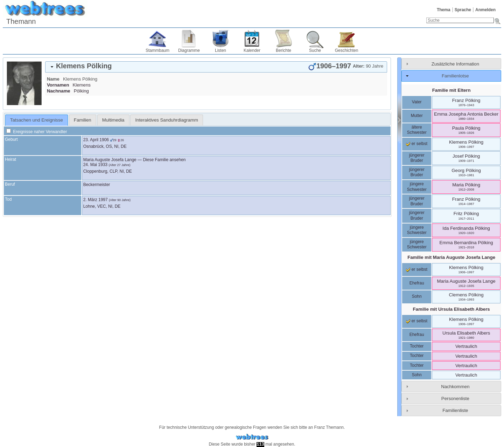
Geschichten (347, 50)
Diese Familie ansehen (164, 160)
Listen (220, 50)
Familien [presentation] (83, 120)
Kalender (252, 50)
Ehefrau (417, 283)
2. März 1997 (96, 200)
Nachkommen (455, 387)
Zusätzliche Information (455, 64)
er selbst (417, 144)
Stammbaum (157, 50)
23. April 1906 (96, 140)
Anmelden (485, 10)
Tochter (417, 346)
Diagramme (189, 50)
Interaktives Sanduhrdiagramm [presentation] (167, 120)
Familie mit (451, 257)
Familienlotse (455, 76)
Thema (444, 10)
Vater (417, 102)
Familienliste (455, 410)
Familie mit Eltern (451, 90)
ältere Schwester (417, 130)
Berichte (283, 50)
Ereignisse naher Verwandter (37, 132)
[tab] (216, 67)
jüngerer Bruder (417, 158)
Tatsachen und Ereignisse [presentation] (37, 120)
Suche (315, 50)
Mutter (417, 116)
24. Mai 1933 (95, 165)
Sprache (463, 10)
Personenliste (455, 398)
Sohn (417, 296)
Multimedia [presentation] (113, 120)
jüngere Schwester (417, 187)
